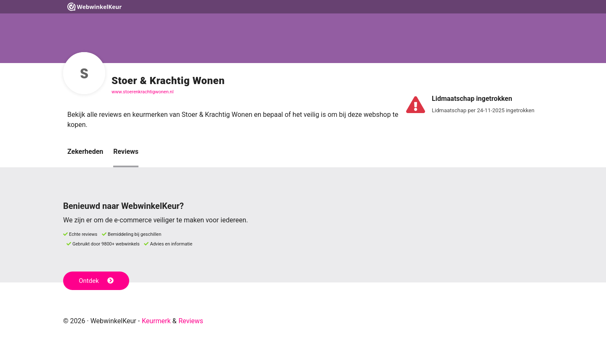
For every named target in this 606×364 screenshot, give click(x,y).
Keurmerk (156, 321)
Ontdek (96, 281)
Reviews (126, 152)
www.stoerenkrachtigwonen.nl (142, 92)
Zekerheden (85, 152)
